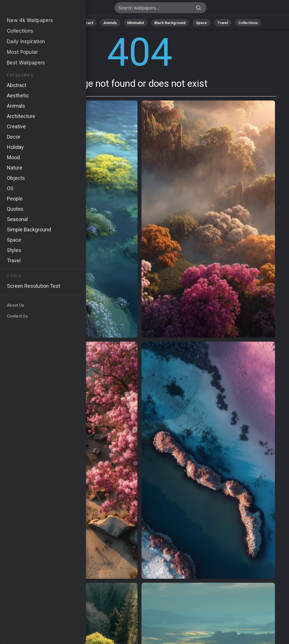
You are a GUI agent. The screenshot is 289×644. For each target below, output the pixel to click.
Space (201, 23)
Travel (223, 23)
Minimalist (136, 23)
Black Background (170, 23)
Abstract (86, 23)
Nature (62, 23)
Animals (110, 23)
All (44, 23)
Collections (248, 23)
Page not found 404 (34, 9)
